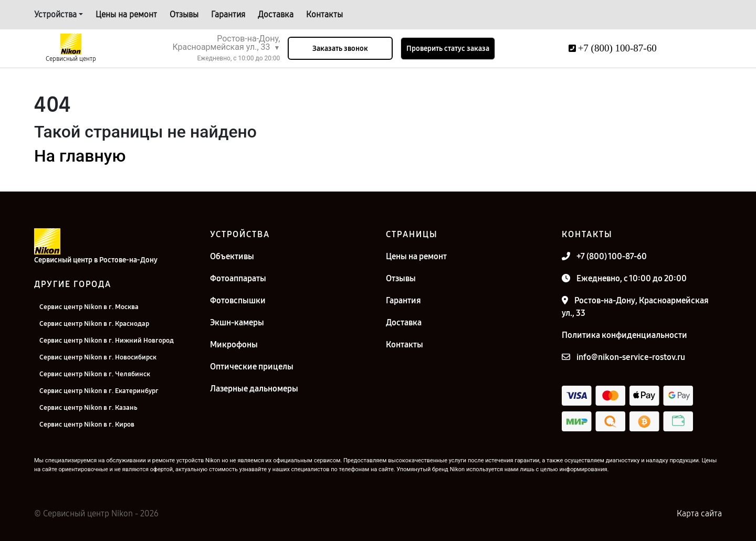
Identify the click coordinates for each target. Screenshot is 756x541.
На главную (80, 156)
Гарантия (228, 14)
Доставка (276, 14)
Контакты (324, 14)
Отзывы (184, 14)
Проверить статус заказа (448, 49)
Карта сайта (699, 513)
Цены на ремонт (126, 14)
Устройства (55, 14)
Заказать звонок (340, 49)
